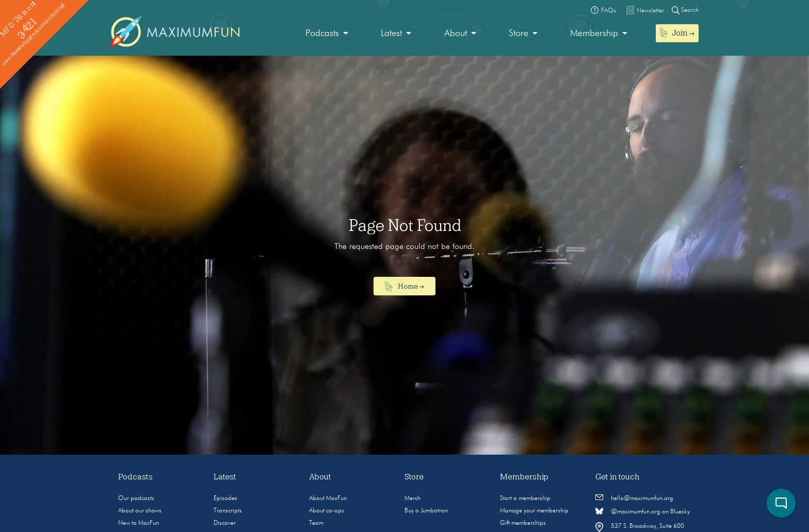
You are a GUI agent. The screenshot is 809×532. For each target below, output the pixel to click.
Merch (412, 498)
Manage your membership (534, 511)
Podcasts (322, 34)
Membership (594, 34)
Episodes (225, 498)
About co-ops (327, 511)
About (456, 34)
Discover (225, 523)
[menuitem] (327, 34)
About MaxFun (328, 498)
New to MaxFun (139, 523)
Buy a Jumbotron (426, 511)
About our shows (140, 511)
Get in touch (618, 477)
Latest (391, 34)
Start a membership (525, 498)
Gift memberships (523, 523)
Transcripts (228, 511)
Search (685, 10)
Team (316, 523)
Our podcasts (136, 498)
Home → (405, 287)
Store (519, 34)
